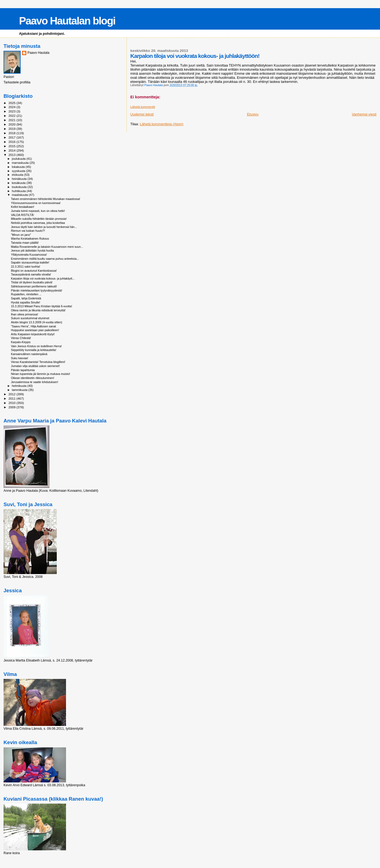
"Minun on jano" (21, 235)
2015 (12, 146)
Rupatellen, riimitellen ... (26, 294)
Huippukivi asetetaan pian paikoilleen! (35, 330)
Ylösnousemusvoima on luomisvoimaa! (36, 203)
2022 (12, 116)
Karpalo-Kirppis (21, 342)
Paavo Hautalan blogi (67, 21)
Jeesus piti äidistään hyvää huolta (32, 250)
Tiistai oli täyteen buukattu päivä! (32, 282)
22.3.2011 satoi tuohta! (26, 267)
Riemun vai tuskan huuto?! (28, 231)
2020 (12, 124)
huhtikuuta (19, 191)
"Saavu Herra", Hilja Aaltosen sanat (33, 326)
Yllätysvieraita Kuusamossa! (29, 255)
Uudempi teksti (142, 114)
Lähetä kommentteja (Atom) (162, 124)
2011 (12, 398)
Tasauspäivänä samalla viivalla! (31, 274)
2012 (12, 394)
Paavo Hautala (38, 53)
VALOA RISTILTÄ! (22, 215)
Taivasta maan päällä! (25, 243)
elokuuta (18, 175)
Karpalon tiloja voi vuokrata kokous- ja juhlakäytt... (43, 278)
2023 (12, 111)
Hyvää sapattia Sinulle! (26, 302)
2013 (12, 155)
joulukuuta (19, 159)
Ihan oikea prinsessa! (24, 314)
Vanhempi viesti (364, 114)
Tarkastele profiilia (17, 82)
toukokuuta (20, 187)
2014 (12, 150)
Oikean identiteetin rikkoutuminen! (32, 378)
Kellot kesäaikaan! (23, 207)
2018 (12, 133)
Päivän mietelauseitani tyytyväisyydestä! (37, 290)
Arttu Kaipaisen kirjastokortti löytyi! (33, 334)
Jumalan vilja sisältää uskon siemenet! (35, 366)
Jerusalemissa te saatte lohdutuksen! (34, 382)
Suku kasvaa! (20, 358)
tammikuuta (20, 390)
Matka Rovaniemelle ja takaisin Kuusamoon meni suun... (47, 247)
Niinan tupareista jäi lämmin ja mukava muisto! (40, 374)
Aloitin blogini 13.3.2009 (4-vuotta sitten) (37, 322)
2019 (12, 129)
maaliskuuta (20, 195)
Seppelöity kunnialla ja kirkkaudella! (34, 350)
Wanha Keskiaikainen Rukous (30, 239)
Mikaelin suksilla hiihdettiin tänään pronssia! (39, 219)
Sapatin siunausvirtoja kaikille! (30, 262)
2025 (12, 103)
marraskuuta (21, 163)
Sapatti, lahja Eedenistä (26, 298)
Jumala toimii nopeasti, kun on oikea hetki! (38, 211)
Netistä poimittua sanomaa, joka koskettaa (38, 223)
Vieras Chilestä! (21, 338)
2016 (12, 142)
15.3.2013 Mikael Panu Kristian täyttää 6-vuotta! (41, 306)
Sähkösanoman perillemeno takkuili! (34, 286)
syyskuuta (19, 171)
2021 (12, 120)
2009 (12, 407)
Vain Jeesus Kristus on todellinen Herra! (36, 346)
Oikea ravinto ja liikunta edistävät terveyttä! (38, 310)
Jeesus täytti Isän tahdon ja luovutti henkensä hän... (44, 227)
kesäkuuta (19, 183)
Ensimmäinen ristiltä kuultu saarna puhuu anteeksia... (45, 259)
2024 (12, 107)
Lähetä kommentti (143, 107)
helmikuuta (20, 386)
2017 (12, 137)
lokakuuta (19, 167)
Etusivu (253, 114)
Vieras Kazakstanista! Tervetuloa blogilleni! (38, 362)
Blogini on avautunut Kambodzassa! (34, 271)
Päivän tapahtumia (23, 370)
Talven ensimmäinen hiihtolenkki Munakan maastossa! (45, 199)
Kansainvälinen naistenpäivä (29, 354)
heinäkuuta (20, 179)
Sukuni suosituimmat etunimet (30, 318)
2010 (12, 403)
